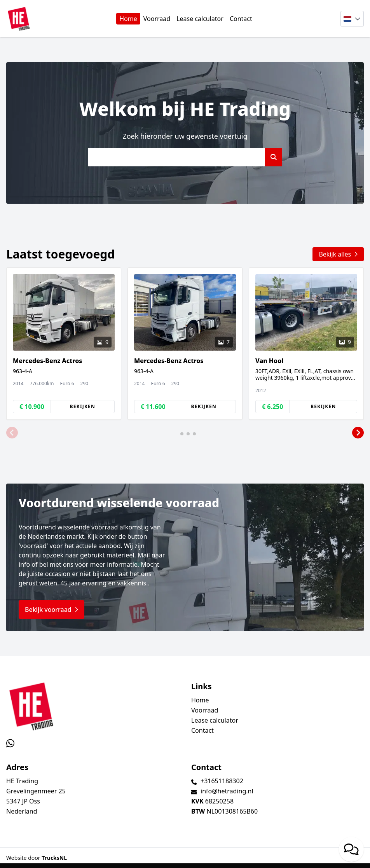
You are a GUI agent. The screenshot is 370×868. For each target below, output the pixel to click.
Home (128, 19)
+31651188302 (222, 781)
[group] (64, 344)
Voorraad (157, 19)
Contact (241, 19)
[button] (12, 433)
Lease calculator (200, 19)
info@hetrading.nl (227, 791)
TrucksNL (54, 858)
